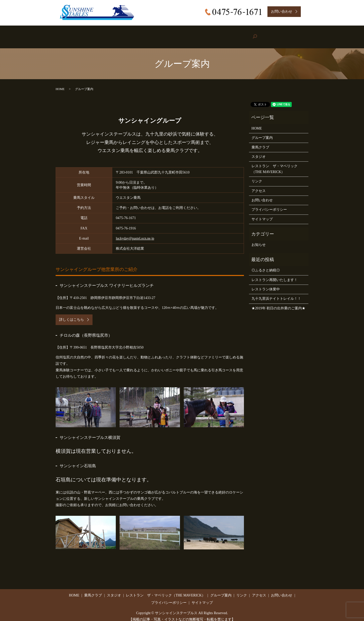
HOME (77, 34)
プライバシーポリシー (269, 205)
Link (240, 34)
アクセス (259, 186)
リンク (257, 176)
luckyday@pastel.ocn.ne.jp (135, 233)
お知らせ (259, 240)
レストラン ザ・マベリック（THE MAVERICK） (275, 164)
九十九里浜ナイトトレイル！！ (276, 294)
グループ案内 (262, 133)
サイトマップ (262, 214)
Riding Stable (110, 34)
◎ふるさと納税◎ (266, 265)
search (297, 34)
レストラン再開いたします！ (275, 275)
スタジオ (259, 152)
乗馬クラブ (260, 142)
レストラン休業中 (266, 284)
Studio (143, 34)
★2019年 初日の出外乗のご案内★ (279, 303)
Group (209, 34)
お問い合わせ (262, 195)
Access (268, 34)
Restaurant (174, 34)
